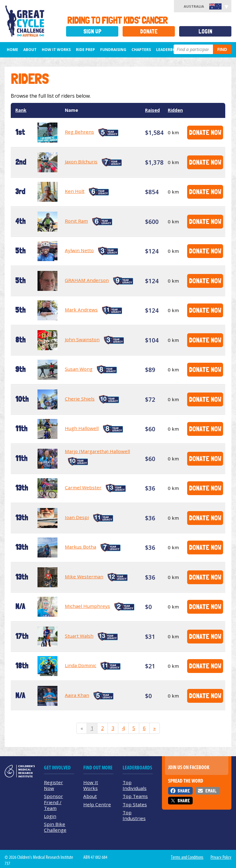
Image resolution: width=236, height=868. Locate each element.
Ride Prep (85, 50)
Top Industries (134, 815)
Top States (135, 804)
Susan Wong (79, 369)
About (30, 50)
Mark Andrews (81, 310)
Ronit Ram (76, 221)
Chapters (141, 50)
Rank (21, 110)
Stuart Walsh (79, 636)
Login (205, 31)
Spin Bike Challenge (55, 827)
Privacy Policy (221, 857)
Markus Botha (81, 547)
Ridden (175, 110)
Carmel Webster (83, 487)
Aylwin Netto (79, 250)
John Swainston (82, 339)
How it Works (56, 50)
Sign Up (92, 31)
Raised (152, 110)
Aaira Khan (77, 695)
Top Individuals (135, 785)
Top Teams (135, 796)
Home (12, 50)
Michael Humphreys (87, 606)
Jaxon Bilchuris (81, 162)
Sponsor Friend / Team (53, 802)
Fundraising (113, 50)
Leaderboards (171, 50)
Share (184, 791)
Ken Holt (75, 191)
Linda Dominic (81, 665)
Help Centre (97, 804)
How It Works (91, 785)
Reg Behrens (79, 132)
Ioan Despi (77, 517)
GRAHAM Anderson (87, 280)
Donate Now (205, 132)
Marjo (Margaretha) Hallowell (97, 451)
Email (211, 791)
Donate (149, 31)
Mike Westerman (84, 577)
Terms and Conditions (187, 857)
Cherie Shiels (80, 399)
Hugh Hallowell (82, 428)
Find (222, 49)
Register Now (53, 785)
